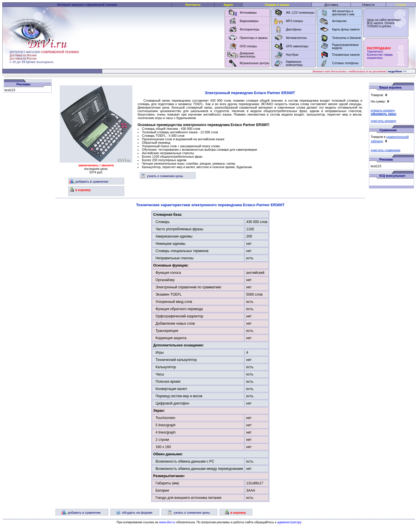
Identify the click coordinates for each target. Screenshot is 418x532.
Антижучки (339, 21)
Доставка (331, 5)
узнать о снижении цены (162, 176)
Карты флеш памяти (346, 29)
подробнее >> (397, 71)
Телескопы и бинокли (346, 38)
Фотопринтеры (250, 29)
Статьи (401, 5)
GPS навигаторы (297, 46)
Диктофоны (294, 29)
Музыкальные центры (255, 63)
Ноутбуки (292, 55)
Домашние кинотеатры (248, 55)
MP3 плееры (294, 21)
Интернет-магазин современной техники (87, 5)
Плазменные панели (346, 55)
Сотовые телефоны (345, 63)
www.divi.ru (167, 522)
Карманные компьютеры (294, 63)
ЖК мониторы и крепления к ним (343, 13)
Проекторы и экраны (254, 38)
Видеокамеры (249, 21)
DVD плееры (248, 46)
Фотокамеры (248, 13)
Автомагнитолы (296, 38)
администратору (289, 522)
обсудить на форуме (134, 513)
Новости (369, 5)
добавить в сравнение (89, 181)
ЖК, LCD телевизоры (300, 13)
